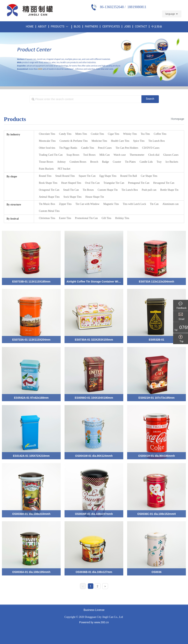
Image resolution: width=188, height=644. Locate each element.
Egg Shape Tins (108, 176)
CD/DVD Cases (151, 148)
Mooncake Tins (47, 141)
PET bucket (64, 169)
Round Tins (45, 176)
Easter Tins (65, 218)
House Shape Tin (95, 197)
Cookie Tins (97, 134)
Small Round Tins (65, 176)
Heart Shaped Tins (71, 183)
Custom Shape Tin (108, 190)
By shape (12, 176)
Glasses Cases (171, 155)
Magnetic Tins (111, 204)
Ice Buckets (172, 162)
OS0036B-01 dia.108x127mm (94, 572)
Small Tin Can (71, 190)
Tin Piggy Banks (68, 148)
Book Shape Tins (48, 183)
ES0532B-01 (157, 340)
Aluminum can (171, 204)
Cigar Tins (114, 134)
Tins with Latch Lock (134, 204)
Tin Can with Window (87, 204)
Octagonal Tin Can (49, 190)
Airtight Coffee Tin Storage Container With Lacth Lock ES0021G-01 (109, 282)
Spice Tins (139, 141)
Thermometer (137, 155)
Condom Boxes (78, 162)
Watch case (120, 155)
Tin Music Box (47, 204)
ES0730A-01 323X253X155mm (94, 340)
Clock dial (154, 155)
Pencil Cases (105, 148)
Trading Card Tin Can (51, 155)
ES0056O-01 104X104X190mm (94, 398)
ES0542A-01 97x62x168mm (31, 398)
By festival (13, 219)
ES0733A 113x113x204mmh (157, 282)
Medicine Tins (99, 141)
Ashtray (61, 162)
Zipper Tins (65, 204)
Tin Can (154, 204)
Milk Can (104, 155)
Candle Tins (88, 148)
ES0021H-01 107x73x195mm (157, 398)
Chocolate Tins (47, 134)
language (170, 14)
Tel (182, 330)
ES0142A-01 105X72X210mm (31, 456)
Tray (159, 162)
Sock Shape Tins (73, 197)
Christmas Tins (47, 218)
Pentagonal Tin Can (139, 183)
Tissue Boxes (46, 162)
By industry (13, 134)
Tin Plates (130, 162)
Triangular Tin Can (114, 183)
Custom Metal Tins (49, 211)
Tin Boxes (88, 190)
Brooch (94, 162)
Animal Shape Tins (49, 197)
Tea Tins (145, 134)
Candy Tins (65, 134)
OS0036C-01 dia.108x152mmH (156, 514)
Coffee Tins (160, 134)
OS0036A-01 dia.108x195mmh (31, 572)
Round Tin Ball (128, 176)
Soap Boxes (73, 155)
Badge (105, 162)
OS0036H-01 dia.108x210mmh (31, 514)
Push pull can (149, 190)
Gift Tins (106, 218)
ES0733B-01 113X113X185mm (31, 282)
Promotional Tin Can (86, 218)
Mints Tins (81, 134)
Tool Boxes (89, 155)
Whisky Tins (130, 134)
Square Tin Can (87, 176)
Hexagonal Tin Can (164, 183)
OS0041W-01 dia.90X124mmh (94, 456)
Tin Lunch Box (157, 141)
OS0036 (156, 572)
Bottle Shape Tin (169, 190)
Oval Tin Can (92, 183)
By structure (14, 205)
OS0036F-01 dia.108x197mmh (94, 514)
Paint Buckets (46, 169)
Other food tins (47, 148)
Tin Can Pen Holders (127, 148)
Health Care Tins (120, 141)
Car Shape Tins (149, 176)
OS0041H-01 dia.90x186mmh (157, 456)
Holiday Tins (122, 218)
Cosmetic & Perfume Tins (74, 141)
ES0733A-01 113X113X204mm (31, 340)
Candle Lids (146, 162)
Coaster (117, 162)
